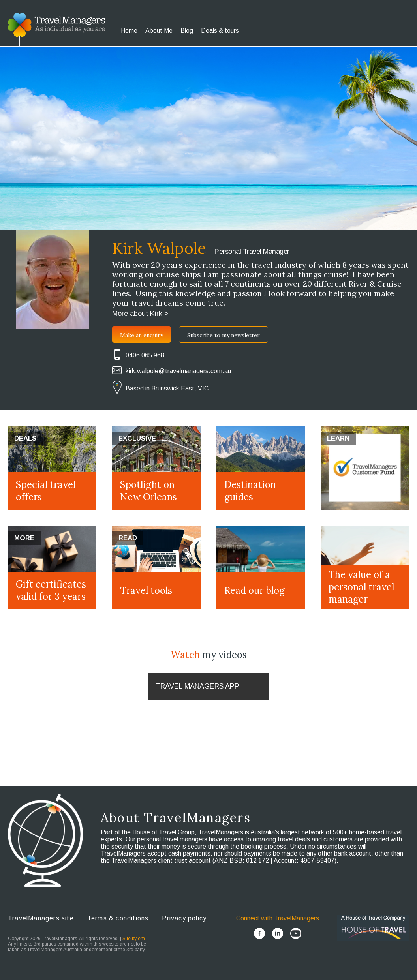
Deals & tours (220, 31)
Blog (187, 31)
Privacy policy (184, 918)
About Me (159, 31)
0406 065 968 (145, 355)
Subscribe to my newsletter (224, 335)
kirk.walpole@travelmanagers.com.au (178, 371)
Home (129, 31)
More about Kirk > (140, 314)
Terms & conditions (118, 918)
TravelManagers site (41, 918)
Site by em (134, 939)
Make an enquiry (142, 335)
